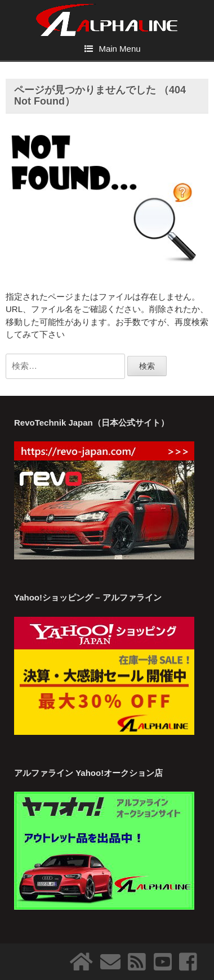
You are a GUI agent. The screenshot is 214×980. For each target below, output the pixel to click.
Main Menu (119, 49)
